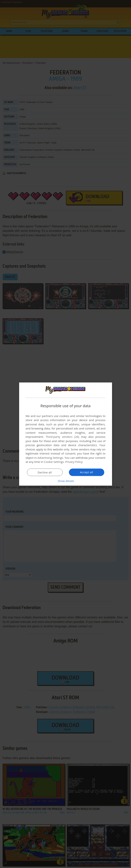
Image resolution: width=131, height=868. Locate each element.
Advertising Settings (50, 458)
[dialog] (66, 434)
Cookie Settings (54, 462)
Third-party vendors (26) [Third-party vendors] (62, 437)
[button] (66, 481)
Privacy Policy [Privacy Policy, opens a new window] (74, 462)
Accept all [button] (86, 472)
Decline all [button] (45, 472)
